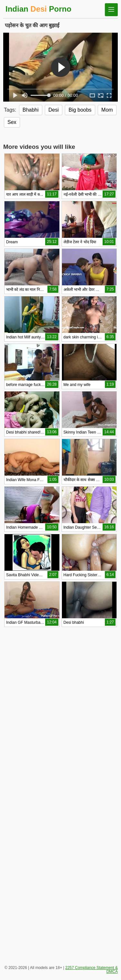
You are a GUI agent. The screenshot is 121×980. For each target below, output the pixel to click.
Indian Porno (38, 9)
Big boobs (80, 110)
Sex (12, 122)
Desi (54, 110)
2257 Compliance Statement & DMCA (91, 970)
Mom (107, 110)
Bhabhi (31, 110)
